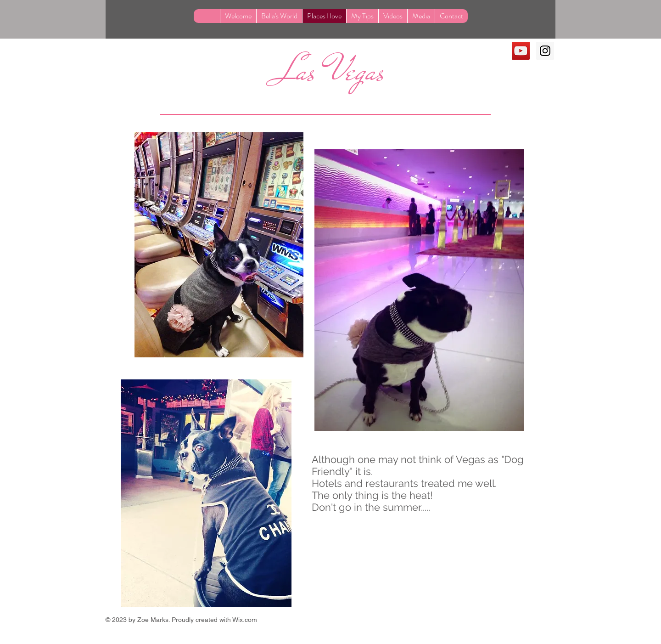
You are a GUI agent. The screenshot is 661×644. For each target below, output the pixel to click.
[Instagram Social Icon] (545, 51)
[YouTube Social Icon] (521, 51)
